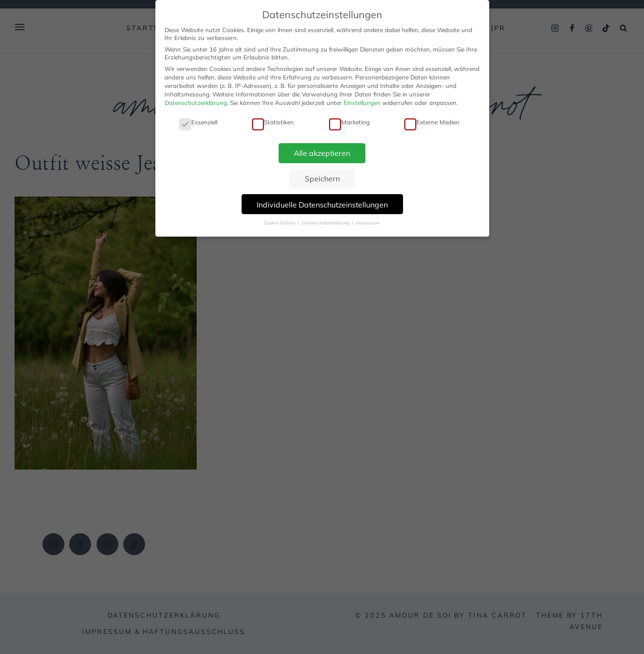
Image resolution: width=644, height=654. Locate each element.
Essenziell (198, 122)
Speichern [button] (322, 178)
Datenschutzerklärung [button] (326, 223)
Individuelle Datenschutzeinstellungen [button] (322, 204)
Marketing (349, 122)
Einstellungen (362, 103)
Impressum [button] (368, 223)
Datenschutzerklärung (196, 103)
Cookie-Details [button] (280, 223)
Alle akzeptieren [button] (322, 153)
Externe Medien (432, 122)
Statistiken (273, 122)
